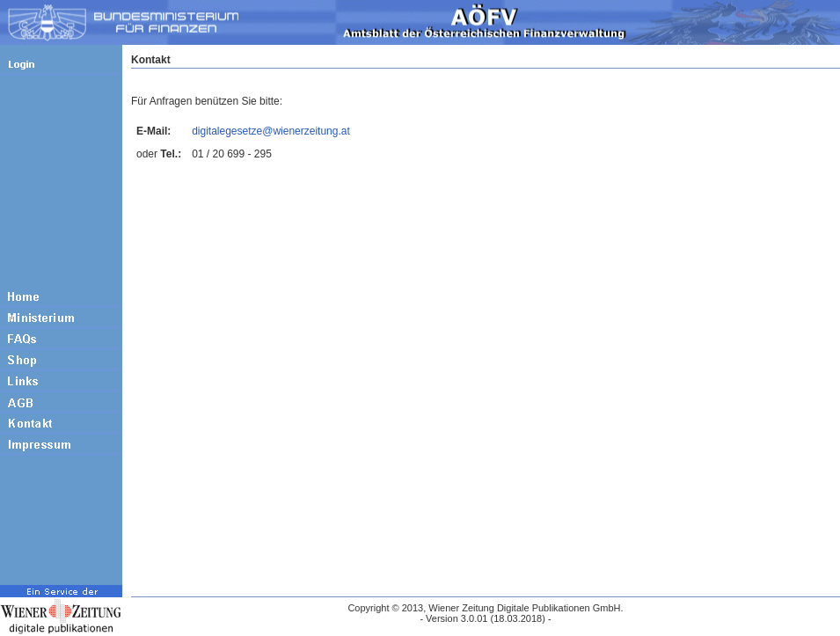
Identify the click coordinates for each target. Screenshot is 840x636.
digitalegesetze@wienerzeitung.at (271, 131)
